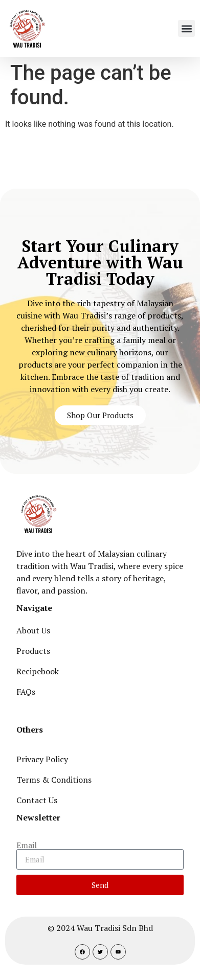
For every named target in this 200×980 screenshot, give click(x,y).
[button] (186, 28)
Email (27, 845)
